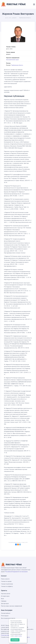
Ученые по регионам (7, 584)
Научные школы (6, 594)
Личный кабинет (6, 613)
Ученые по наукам (6, 581)
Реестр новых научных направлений (11, 606)
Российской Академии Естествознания (16, 572)
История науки (5, 596)
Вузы (2, 599)
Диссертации (5, 604)
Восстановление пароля (8, 618)
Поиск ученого (5, 579)
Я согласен (15, 640)
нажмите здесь (18, 636)
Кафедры (4, 601)
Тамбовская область (17, 65)
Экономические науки (12, 60)
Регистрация (5, 616)
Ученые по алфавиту (7, 586)
